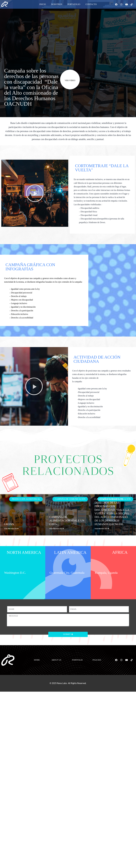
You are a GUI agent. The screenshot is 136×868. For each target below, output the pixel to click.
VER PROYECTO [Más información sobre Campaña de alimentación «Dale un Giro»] (57, 529)
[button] (35, 193)
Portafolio (74, 4)
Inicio (43, 4)
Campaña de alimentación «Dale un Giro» (67, 521)
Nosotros (57, 4)
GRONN (9, 524)
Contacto (91, 4)
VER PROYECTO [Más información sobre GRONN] (11, 529)
